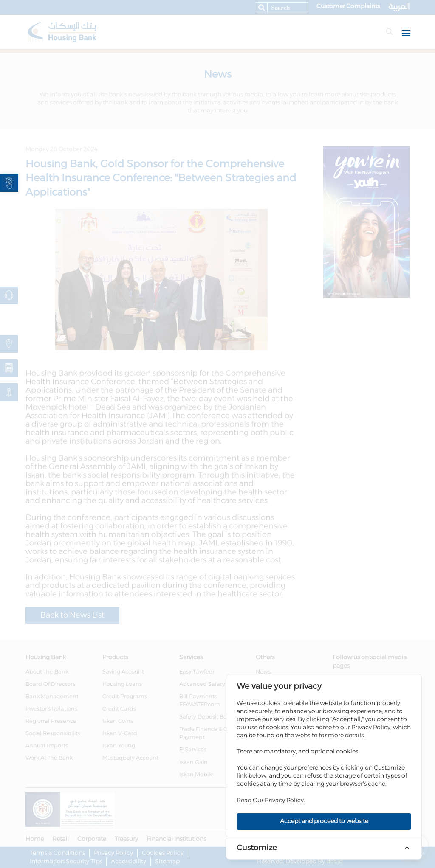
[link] (9, 183)
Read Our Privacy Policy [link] (270, 801)
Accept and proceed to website (324, 821)
